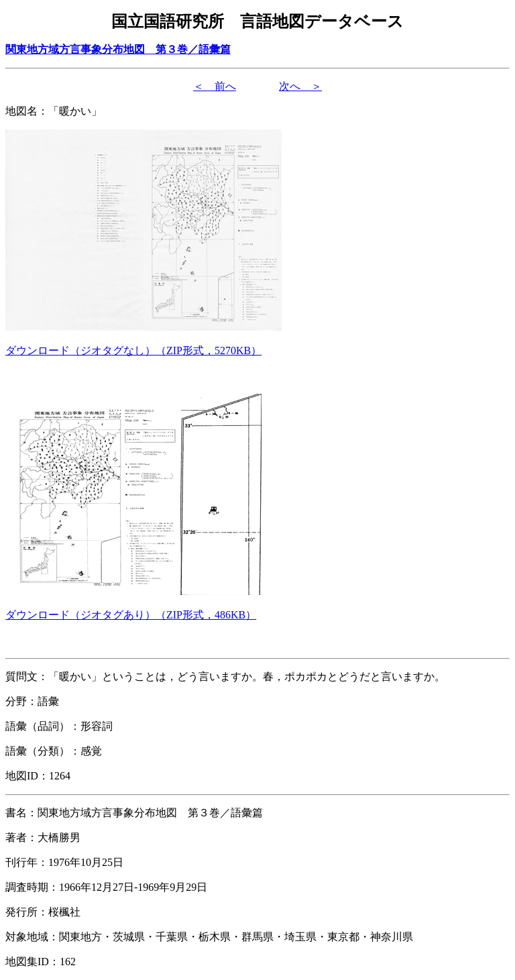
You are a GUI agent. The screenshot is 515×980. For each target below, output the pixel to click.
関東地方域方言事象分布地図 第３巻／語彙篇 (118, 49)
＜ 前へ (215, 86)
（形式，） (133, 350)
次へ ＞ (300, 86)
